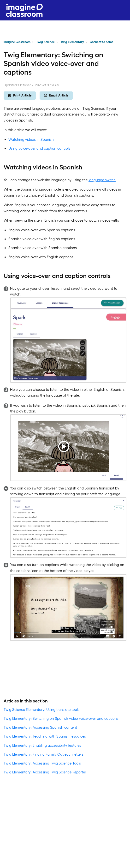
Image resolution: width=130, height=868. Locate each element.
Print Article (20, 95)
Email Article (56, 95)
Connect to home (102, 42)
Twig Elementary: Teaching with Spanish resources (45, 736)
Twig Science (45, 42)
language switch (102, 180)
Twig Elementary (72, 42)
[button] (119, 8)
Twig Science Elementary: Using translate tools (41, 710)
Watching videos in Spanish (31, 139)
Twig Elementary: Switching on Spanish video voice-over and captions (61, 718)
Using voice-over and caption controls (39, 148)
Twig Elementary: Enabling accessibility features (42, 745)
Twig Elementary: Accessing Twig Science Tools (42, 763)
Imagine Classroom (17, 42)
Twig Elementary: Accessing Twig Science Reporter (45, 772)
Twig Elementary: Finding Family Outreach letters (44, 754)
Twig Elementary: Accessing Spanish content (40, 727)
